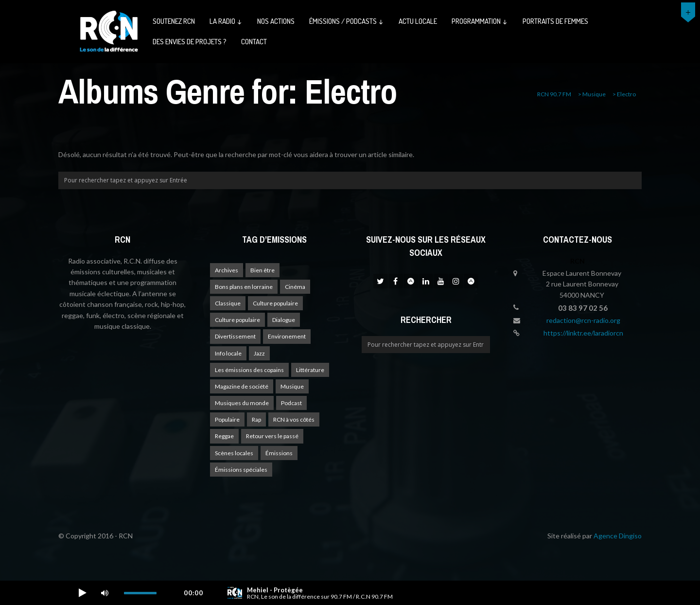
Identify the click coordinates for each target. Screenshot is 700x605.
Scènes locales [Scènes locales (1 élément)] (234, 453)
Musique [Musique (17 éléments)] (292, 386)
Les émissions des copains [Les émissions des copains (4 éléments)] (249, 370)
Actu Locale (418, 21)
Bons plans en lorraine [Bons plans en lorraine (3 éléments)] (244, 287)
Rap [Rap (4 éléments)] (256, 419)
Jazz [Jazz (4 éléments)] (259, 353)
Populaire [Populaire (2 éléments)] (227, 419)
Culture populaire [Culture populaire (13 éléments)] (237, 320)
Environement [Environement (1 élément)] (287, 336)
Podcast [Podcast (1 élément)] (291, 403)
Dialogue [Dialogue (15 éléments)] (284, 320)
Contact (254, 42)
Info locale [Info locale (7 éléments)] (228, 353)
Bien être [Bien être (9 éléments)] (262, 270)
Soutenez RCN (174, 21)
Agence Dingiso (618, 536)
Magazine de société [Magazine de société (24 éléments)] (242, 386)
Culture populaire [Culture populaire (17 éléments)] (275, 303)
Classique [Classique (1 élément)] (228, 303)
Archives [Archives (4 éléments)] (227, 270)
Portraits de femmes (555, 21)
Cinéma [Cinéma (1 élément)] (295, 287)
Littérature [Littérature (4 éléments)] (310, 370)
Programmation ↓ (480, 21)
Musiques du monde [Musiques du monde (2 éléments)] (242, 403)
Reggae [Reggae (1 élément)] (224, 436)
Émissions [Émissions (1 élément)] (279, 453)
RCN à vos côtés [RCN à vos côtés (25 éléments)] (294, 419)
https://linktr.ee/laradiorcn (583, 333)
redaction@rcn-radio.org (583, 320)
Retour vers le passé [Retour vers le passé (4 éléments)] (272, 436)
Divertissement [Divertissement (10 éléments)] (235, 336)
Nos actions (276, 21)
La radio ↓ (226, 21)
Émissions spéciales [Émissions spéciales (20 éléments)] (241, 470)
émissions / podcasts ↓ (347, 21)
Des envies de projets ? (190, 42)
